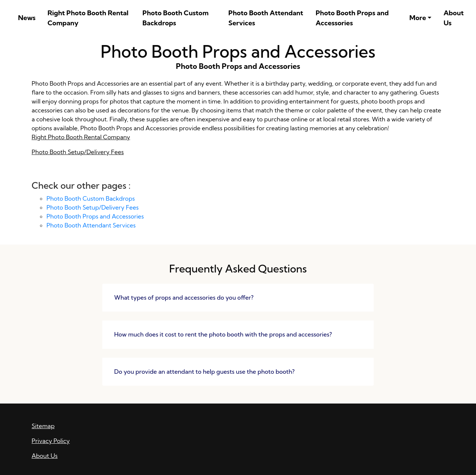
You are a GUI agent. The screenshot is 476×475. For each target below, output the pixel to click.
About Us (454, 18)
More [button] (418, 18)
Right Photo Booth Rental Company (88, 18)
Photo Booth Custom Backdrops (176, 18)
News (27, 18)
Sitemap (43, 426)
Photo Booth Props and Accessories (352, 18)
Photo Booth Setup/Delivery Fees (78, 152)
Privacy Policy (51, 441)
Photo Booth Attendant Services (266, 18)
